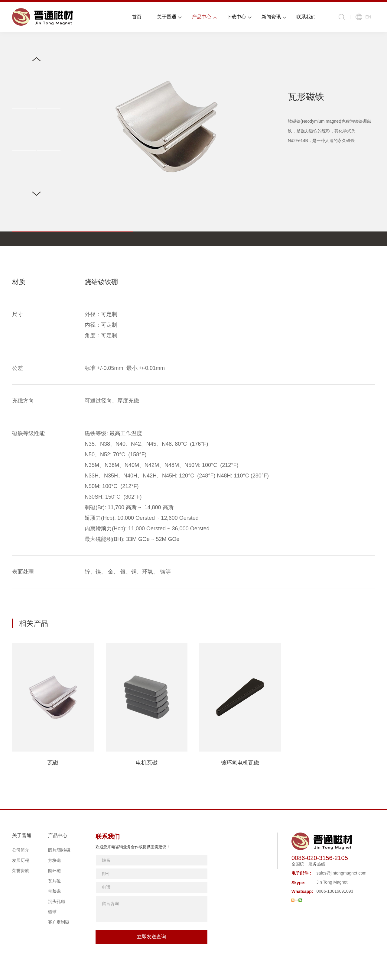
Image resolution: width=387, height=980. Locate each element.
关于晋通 (167, 17)
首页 (137, 17)
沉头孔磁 (57, 901)
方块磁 (54, 860)
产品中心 (202, 17)
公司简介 (21, 850)
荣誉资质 (21, 871)
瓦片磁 (54, 881)
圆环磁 (54, 871)
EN (363, 17)
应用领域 (120, 239)
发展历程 (21, 860)
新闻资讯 (271, 17)
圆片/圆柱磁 (59, 850)
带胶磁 (54, 891)
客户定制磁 (59, 922)
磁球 (52, 912)
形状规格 (77, 239)
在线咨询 (372, 453)
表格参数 (34, 239)
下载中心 (236, 17)
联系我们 (306, 17)
